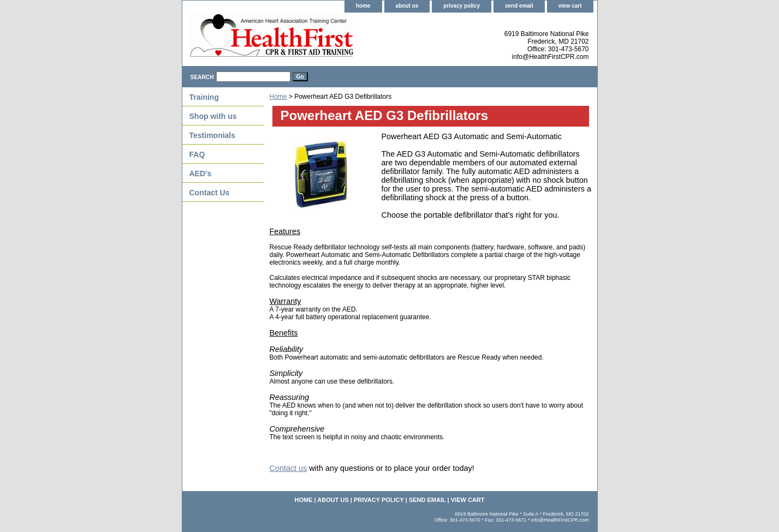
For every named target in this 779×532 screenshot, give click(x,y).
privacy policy (462, 6)
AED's (201, 174)
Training (204, 97)
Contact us (289, 468)
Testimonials (213, 135)
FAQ (197, 154)
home (363, 6)
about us (407, 6)
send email (519, 6)
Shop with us (213, 116)
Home (278, 97)
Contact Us (210, 193)
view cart (570, 6)
